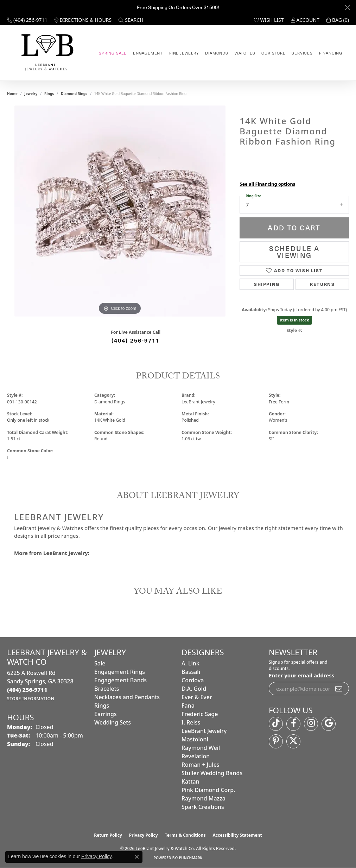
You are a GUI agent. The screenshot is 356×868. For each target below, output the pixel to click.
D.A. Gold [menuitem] (194, 689)
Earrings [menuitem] (106, 714)
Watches (245, 53)
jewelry (31, 94)
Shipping (267, 284)
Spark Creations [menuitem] (203, 807)
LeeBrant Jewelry (198, 402)
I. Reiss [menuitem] (191, 722)
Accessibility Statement (237, 835)
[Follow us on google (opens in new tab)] (329, 724)
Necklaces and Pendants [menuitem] (127, 697)
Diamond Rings (74, 94)
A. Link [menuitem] (190, 663)
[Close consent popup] (137, 857)
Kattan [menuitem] (190, 781)
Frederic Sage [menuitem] (200, 714)
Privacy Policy (144, 835)
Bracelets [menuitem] (107, 689)
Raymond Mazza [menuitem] (204, 798)
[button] (131, 20)
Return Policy (108, 835)
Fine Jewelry (184, 53)
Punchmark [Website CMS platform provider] (191, 858)
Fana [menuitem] (188, 706)
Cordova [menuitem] (193, 680)
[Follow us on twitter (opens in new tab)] (293, 741)
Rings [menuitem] (102, 706)
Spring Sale (113, 53)
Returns (322, 284)
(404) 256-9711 (136, 340)
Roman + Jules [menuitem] (201, 765)
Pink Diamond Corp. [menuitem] (208, 790)
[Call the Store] (27, 690)
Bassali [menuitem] (191, 672)
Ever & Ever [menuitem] (197, 697)
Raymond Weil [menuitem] (201, 748)
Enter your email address (301, 675)
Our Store (273, 53)
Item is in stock (294, 320)
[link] (27, 20)
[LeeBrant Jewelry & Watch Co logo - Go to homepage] (46, 53)
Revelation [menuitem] (196, 756)
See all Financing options (267, 184)
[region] (120, 211)
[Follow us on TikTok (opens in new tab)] (276, 724)
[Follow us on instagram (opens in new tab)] (311, 724)
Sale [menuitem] (100, 663)
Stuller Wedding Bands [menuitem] (212, 773)
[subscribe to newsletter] (339, 689)
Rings (49, 94)
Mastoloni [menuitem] (195, 739)
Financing (331, 53)
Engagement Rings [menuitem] (120, 672)
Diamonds (217, 53)
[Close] (347, 8)
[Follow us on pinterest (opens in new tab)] (276, 741)
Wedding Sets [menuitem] (113, 722)
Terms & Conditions (185, 835)
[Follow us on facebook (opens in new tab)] (293, 724)
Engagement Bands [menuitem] (120, 680)
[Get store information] (31, 699)
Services (302, 53)
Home (12, 94)
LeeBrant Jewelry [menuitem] (204, 731)
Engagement (148, 53)
